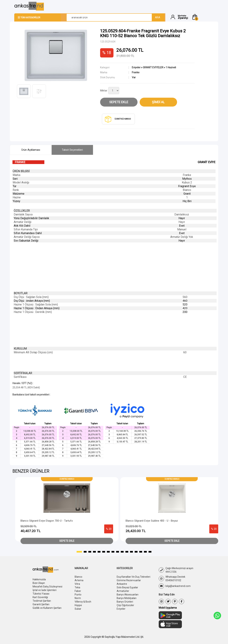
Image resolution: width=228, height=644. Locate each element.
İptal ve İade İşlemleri (45, 590)
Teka (77, 587)
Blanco (78, 577)
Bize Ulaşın (39, 583)
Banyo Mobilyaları (127, 598)
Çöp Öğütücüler (125, 605)
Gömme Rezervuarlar (129, 580)
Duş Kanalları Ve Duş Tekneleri (134, 577)
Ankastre (122, 584)
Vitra (77, 584)
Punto (78, 595)
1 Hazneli (171, 67)
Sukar (78, 609)
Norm (78, 598)
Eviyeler (136, 67)
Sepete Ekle (119, 102)
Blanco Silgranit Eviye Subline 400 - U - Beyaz (152, 521)
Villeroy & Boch (83, 602)
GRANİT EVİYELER (153, 67)
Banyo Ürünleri (125, 602)
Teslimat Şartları (42, 601)
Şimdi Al (158, 102)
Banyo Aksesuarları (128, 595)
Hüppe (78, 605)
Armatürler (123, 591)
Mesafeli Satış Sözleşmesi (47, 587)
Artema (79, 580)
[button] (203, 17)
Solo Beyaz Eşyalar (127, 587)
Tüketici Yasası (41, 594)
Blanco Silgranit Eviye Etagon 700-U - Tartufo (47, 521)
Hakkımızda (39, 579)
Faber (78, 591)
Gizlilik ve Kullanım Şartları (47, 608)
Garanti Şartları (41, 604)
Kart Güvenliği (40, 597)
